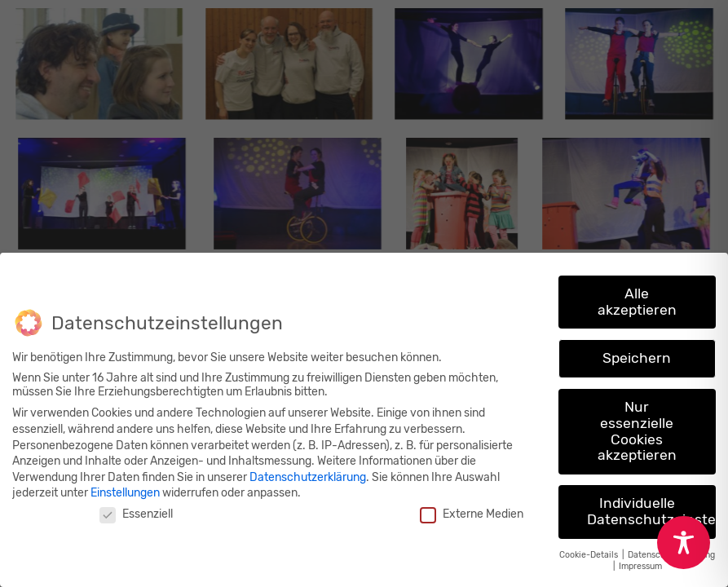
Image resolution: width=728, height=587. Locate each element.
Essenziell (136, 514)
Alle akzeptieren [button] (637, 302)
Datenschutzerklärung (308, 477)
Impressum (640, 566)
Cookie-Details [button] (590, 555)
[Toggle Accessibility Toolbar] (684, 543)
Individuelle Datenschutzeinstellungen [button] (651, 511)
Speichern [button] (637, 358)
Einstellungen (125, 493)
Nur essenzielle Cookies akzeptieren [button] (637, 431)
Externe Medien (472, 514)
